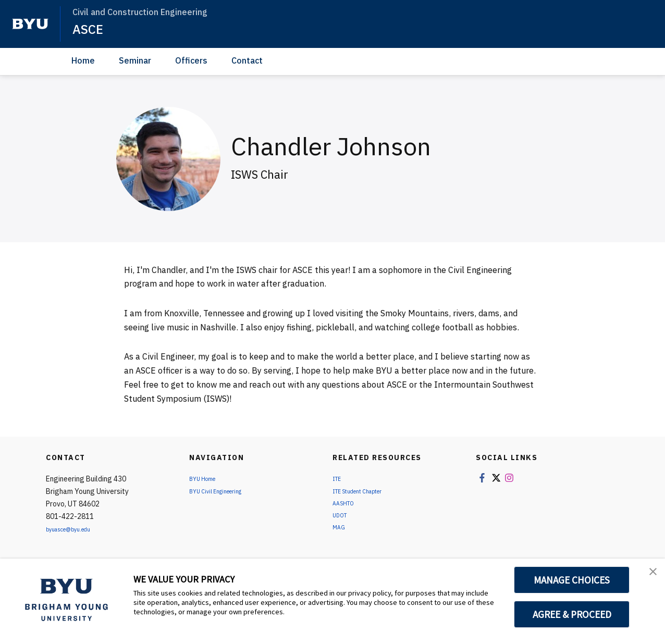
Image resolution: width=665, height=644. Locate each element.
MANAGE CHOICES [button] (572, 580)
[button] (648, 577)
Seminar (135, 60)
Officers (191, 60)
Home (83, 60)
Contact (247, 60)
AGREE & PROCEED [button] (572, 614)
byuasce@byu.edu (75, 529)
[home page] (30, 24)
